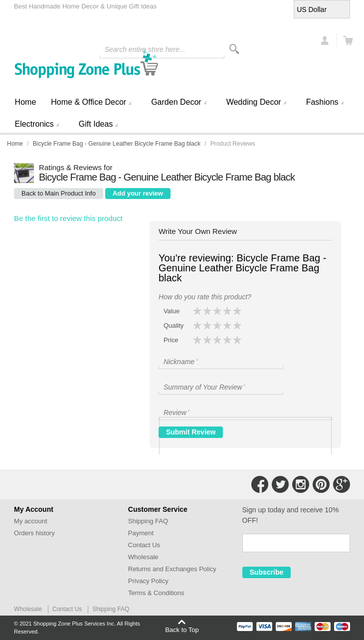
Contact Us (144, 545)
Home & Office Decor (89, 102)
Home (26, 102)
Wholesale (143, 557)
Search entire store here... (145, 49)
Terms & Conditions (156, 593)
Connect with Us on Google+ (342, 484)
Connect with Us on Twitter (280, 484)
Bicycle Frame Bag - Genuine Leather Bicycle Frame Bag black (117, 144)
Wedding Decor (254, 102)
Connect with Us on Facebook (260, 484)
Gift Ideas (96, 124)
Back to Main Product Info (59, 193)
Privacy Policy (148, 581)
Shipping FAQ (148, 521)
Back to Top (182, 630)
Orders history (34, 533)
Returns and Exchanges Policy (172, 569)
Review (177, 412)
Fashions (322, 102)
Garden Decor (176, 102)
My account (30, 521)
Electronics (34, 124)
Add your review (138, 193)
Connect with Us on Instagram (301, 484)
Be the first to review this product (68, 218)
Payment (141, 533)
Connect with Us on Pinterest (321, 484)
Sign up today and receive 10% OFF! (291, 515)
